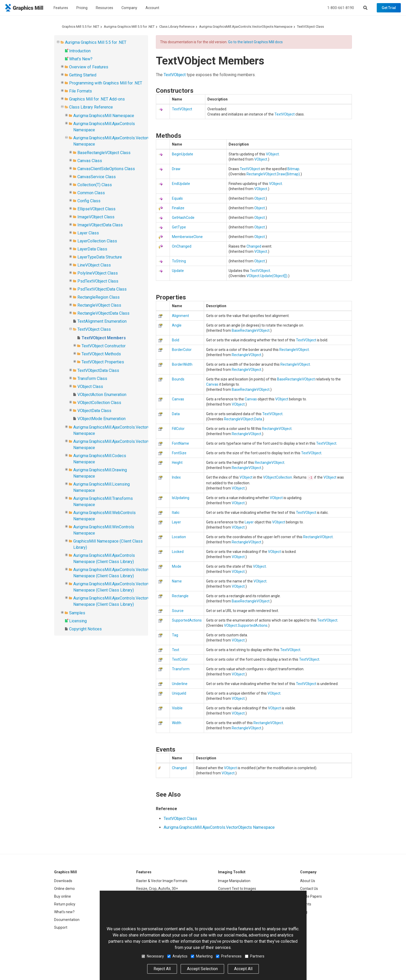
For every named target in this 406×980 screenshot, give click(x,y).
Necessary (153, 956)
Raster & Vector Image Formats (162, 881)
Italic (176, 513)
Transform (181, 669)
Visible (177, 708)
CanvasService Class (97, 177)
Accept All (243, 969)
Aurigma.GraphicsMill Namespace (104, 116)
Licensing (78, 621)
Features (61, 8)
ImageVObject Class (96, 217)
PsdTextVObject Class (98, 281)
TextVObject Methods (101, 354)
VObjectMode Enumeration (102, 419)
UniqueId (179, 693)
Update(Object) (274, 276)
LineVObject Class (94, 265)
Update (178, 271)
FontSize (179, 453)
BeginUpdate (183, 154)
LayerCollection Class (97, 241)
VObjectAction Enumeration (102, 395)
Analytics (177, 956)
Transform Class (92, 379)
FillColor (178, 429)
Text (176, 650)
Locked (178, 552)
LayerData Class (92, 249)
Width (177, 723)
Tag (175, 635)
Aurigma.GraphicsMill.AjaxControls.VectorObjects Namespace (246, 27)
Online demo (64, 889)
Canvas (212, 384)
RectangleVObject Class (99, 305)
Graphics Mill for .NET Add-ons (97, 99)
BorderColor (182, 350)
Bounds (178, 379)
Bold (176, 340)
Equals (177, 198)
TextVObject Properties (103, 362)
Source (178, 611)
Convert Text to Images (237, 889)
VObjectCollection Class (99, 403)
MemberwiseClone (187, 237)
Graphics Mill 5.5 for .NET (81, 27)
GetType (179, 227)
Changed (254, 246)
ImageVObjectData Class (100, 225)
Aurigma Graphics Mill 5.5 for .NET (129, 27)
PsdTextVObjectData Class (102, 289)
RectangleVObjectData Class (103, 313)
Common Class (91, 193)
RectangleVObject (261, 174)
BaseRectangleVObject (251, 330)
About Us (308, 881)
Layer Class (88, 233)
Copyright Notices (85, 629)
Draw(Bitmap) (288, 174)
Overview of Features (89, 67)
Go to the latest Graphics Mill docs (255, 42)
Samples (77, 613)
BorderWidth (182, 364)
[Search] (365, 8)
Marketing (202, 956)
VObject (272, 154)
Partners (255, 956)
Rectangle (180, 596)
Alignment (180, 316)
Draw (176, 169)
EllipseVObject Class (96, 209)
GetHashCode (183, 218)
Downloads (63, 881)
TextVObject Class (310, 27)
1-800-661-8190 (341, 8)
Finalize (178, 208)
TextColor (180, 659)
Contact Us (309, 889)
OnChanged (182, 246)
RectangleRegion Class (99, 297)
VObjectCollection (278, 477)
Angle (177, 325)
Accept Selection (202, 969)
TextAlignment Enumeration (102, 321)
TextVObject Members (104, 338)
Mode (177, 566)
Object (260, 198)
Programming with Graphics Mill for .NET (106, 83)
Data (176, 414)
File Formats (81, 91)
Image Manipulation (234, 881)
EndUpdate (181, 184)
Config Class (89, 201)
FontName (180, 443)
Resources (104, 8)
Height (177, 463)
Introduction (80, 51)
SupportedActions (187, 620)
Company (129, 8)
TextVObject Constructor (104, 346)
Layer (176, 522)
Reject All (162, 969)
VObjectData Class (94, 411)
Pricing (82, 8)
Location (179, 537)
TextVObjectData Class (98, 370)
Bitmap (293, 169)
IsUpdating (181, 498)
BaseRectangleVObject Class (104, 153)
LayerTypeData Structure (100, 257)
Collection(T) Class (95, 185)
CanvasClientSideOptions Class (106, 169)
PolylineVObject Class (98, 273)
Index (176, 477)
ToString (179, 261)
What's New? (81, 59)
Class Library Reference (177, 27)
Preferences (229, 956)
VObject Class (90, 387)
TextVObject (175, 75)
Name (177, 581)
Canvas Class (90, 161)
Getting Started (83, 75)
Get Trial (389, 8)
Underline (180, 684)
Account (152, 8)
